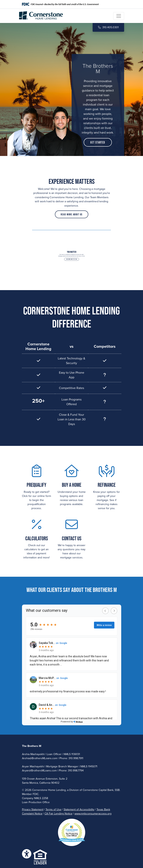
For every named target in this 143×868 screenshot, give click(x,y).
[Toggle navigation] (119, 16)
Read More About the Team (71, 259)
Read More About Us (72, 211)
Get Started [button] (98, 142)
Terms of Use (54, 809)
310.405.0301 (108, 27)
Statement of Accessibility (79, 809)
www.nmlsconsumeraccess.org (93, 814)
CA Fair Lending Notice (58, 814)
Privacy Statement (33, 809)
